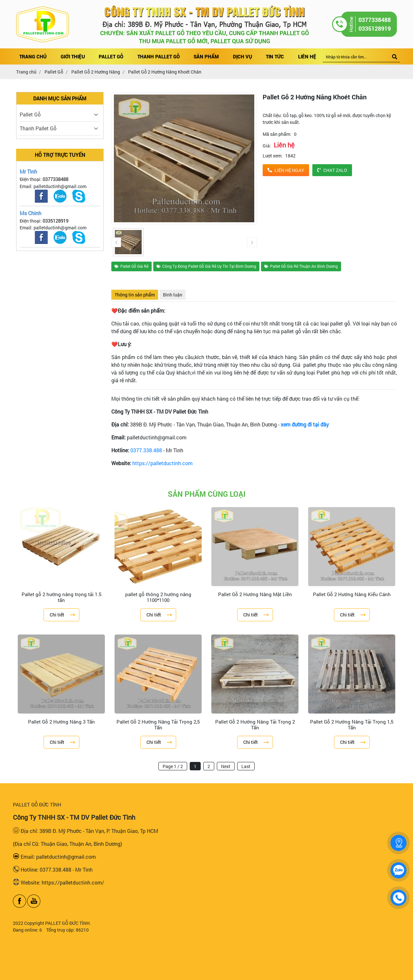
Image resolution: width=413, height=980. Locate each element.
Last (246, 766)
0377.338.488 (146, 450)
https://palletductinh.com (162, 463)
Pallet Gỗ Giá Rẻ (131, 266)
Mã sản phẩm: (277, 134)
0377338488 (55, 179)
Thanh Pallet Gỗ (38, 128)
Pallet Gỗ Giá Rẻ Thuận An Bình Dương (301, 266)
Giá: (267, 146)
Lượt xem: (273, 156)
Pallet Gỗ (30, 114)
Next (226, 766)
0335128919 (55, 221)
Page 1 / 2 (173, 766)
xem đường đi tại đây (305, 424)
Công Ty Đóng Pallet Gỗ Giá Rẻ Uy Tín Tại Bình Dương (206, 266)
